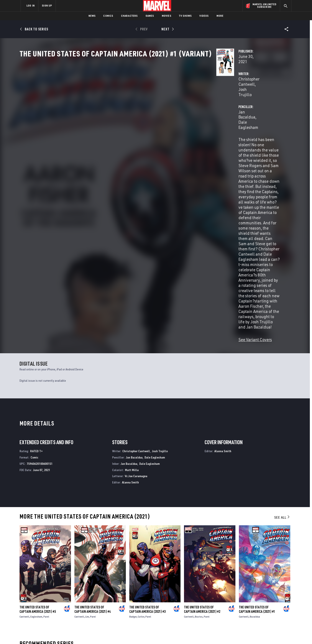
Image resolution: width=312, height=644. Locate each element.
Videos (204, 16)
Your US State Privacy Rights (103, 634)
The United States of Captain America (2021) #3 (147, 433)
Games (150, 16)
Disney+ (103, 592)
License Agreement (204, 634)
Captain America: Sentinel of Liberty (183, 546)
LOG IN (31, 6)
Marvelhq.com (108, 599)
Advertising (106, 586)
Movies (167, 16)
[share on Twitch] (275, 606)
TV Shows (185, 16)
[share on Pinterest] (263, 606)
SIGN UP (47, 6)
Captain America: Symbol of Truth (112, 546)
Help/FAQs (63, 592)
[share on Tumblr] (275, 597)
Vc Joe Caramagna (136, 300)
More (220, 16)
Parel (46, 441)
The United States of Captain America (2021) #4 (93, 433)
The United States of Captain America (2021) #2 (202, 433)
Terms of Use (54, 634)
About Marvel (66, 586)
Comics (108, 16)
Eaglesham (36, 441)
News (92, 16)
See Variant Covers (117, 163)
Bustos (199, 441)
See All (282, 341)
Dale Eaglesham (229, 102)
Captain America (31, 546)
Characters (129, 16)
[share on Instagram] (263, 597)
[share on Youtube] (240, 606)
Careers (62, 599)
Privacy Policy (74, 634)
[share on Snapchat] (251, 606)
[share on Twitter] (251, 597)
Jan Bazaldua (201, 102)
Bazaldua (255, 441)
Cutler (141, 441)
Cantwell (24, 441)
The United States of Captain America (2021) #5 (38, 433)
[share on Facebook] (240, 597)
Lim (87, 441)
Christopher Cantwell (120, 102)
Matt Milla (132, 294)
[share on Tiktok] (240, 615)
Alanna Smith (130, 306)
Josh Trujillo (152, 102)
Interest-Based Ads (231, 634)
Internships (65, 605)
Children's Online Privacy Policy (170, 634)
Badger (133, 441)
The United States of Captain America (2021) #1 (257, 433)
